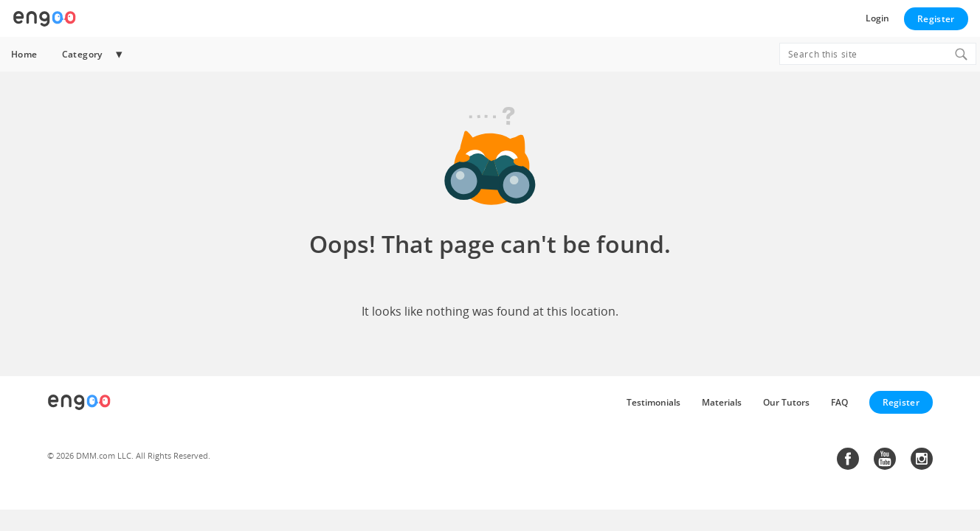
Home (24, 54)
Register (936, 19)
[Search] (961, 54)
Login (877, 18)
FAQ (839, 402)
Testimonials (653, 402)
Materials (722, 402)
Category (82, 54)
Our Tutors (786, 402)
